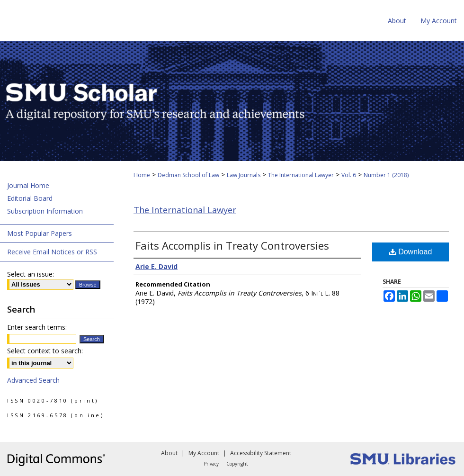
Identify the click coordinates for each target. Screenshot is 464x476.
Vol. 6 (349, 175)
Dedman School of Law (188, 175)
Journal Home (28, 185)
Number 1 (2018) (386, 175)
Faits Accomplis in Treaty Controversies (232, 245)
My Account (204, 453)
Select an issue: (31, 274)
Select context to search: (45, 351)
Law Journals (244, 175)
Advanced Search (33, 380)
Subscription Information (45, 211)
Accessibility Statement (261, 453)
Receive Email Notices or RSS (52, 252)
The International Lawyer (301, 175)
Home (142, 175)
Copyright (237, 464)
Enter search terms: (37, 327)
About (169, 453)
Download (411, 252)
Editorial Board (30, 198)
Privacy (211, 464)
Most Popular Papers (40, 233)
